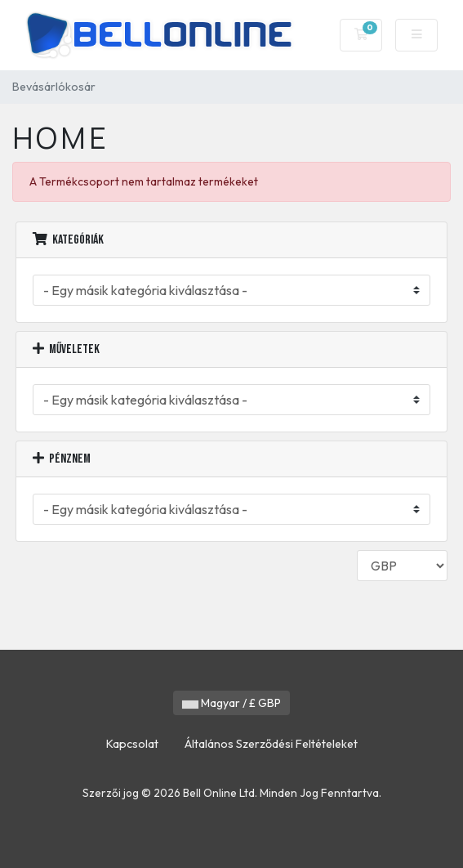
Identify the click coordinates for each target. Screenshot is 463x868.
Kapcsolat (132, 744)
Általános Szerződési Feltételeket (271, 744)
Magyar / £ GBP (231, 703)
